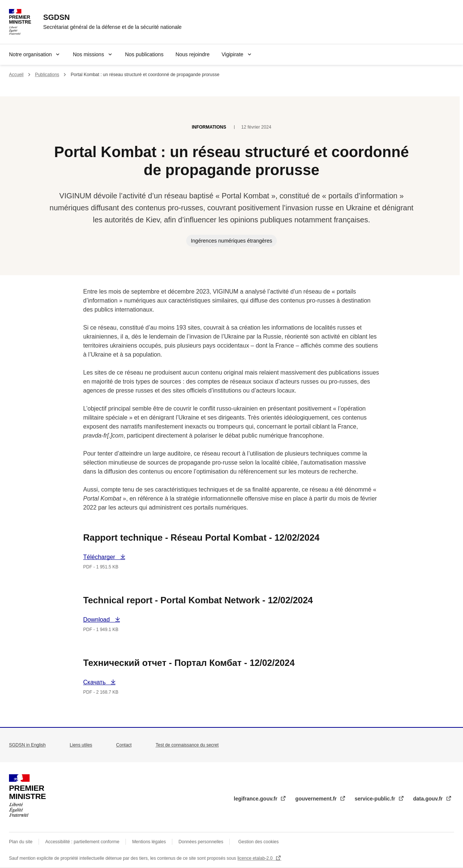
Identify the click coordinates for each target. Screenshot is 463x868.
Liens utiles (81, 745)
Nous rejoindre (192, 54)
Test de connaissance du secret (187, 745)
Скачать (99, 682)
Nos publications (144, 54)
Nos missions (88, 54)
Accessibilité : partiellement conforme (82, 842)
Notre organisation (30, 54)
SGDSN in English (27, 745)
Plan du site (21, 842)
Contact (124, 745)
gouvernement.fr (317, 799)
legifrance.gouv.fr (256, 799)
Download (101, 620)
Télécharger (101, 557)
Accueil (16, 75)
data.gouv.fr (429, 799)
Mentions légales (149, 842)
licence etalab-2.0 (256, 858)
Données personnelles (201, 842)
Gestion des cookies (258, 842)
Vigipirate (232, 54)
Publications (47, 75)
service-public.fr (376, 799)
